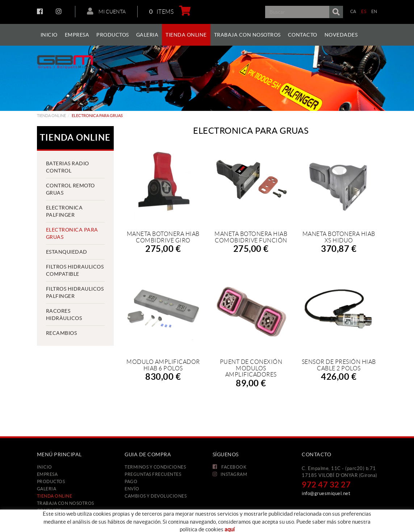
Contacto (49, 510)
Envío (132, 489)
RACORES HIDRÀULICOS (64, 315)
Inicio (45, 467)
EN (374, 11)
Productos (51, 481)
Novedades (51, 518)
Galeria (47, 489)
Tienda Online (51, 116)
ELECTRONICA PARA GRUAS (72, 233)
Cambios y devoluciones (156, 496)
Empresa (47, 474)
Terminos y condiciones (155, 467)
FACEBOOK (41, 11)
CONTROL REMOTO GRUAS (70, 189)
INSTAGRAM (60, 11)
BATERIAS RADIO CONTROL (68, 167)
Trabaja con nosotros (66, 503)
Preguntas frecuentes (153, 474)
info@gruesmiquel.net (326, 493)
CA (353, 11)
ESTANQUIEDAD (67, 252)
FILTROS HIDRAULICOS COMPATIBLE (75, 270)
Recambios (62, 333)
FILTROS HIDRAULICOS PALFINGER (75, 292)
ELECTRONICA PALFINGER (64, 211)
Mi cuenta (106, 11)
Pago (131, 481)
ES (364, 11)
